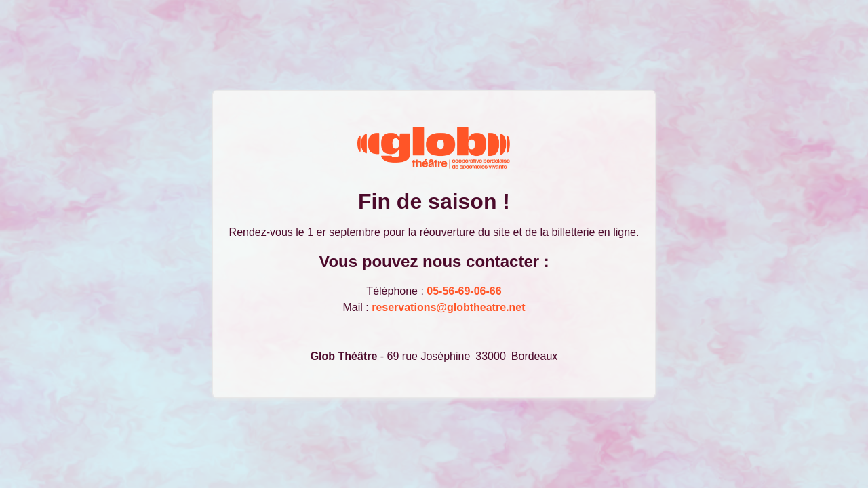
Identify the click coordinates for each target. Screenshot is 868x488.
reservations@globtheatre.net (448, 307)
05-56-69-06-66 (464, 291)
